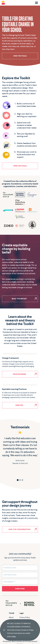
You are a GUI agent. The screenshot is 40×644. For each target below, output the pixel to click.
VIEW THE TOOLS (20, 56)
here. (14, 636)
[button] (36, 3)
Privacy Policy (25, 617)
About (11, 617)
